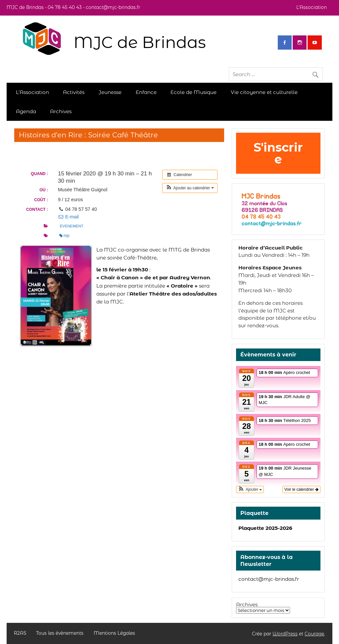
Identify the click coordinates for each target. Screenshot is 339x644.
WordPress (285, 634)
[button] (190, 188)
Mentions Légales (114, 633)
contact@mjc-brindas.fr (269, 579)
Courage (314, 634)
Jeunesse (110, 92)
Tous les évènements (60, 633)
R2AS (20, 633)
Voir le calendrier (301, 489)
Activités (74, 92)
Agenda (26, 111)
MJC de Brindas (140, 42)
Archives (61, 111)
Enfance (146, 92)
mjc (65, 236)
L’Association (312, 7)
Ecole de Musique (194, 92)
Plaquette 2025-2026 (265, 528)
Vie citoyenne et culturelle (264, 92)
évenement (72, 226)
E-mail (68, 217)
